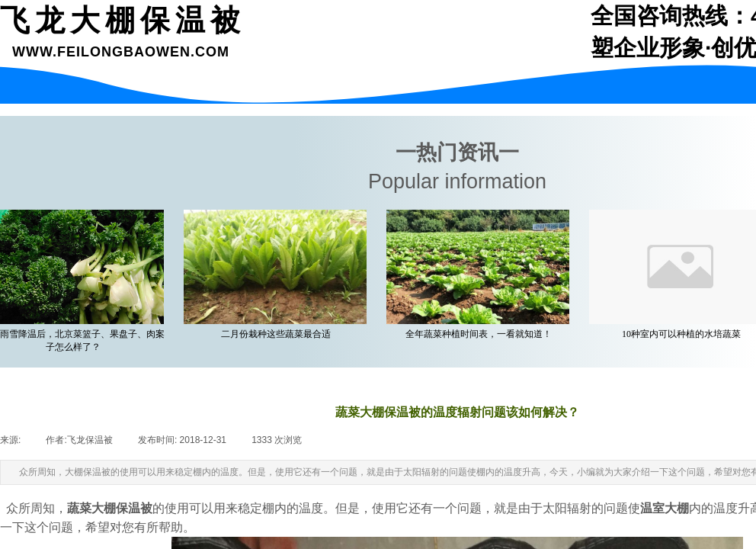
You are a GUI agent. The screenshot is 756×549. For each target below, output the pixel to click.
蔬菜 (79, 508)
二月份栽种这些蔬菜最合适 (278, 334)
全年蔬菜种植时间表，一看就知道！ (481, 334)
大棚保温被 (122, 508)
